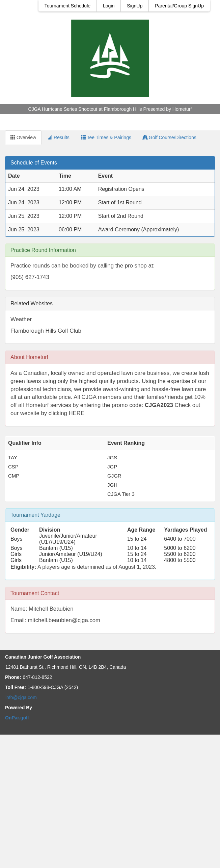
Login (109, 6)
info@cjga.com (21, 697)
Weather (21, 319)
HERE (77, 413)
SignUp (135, 6)
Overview (23, 137)
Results (59, 137)
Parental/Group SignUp (179, 6)
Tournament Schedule (67, 6)
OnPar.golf (17, 718)
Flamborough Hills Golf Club (46, 331)
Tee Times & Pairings (106, 137)
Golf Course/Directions (170, 137)
